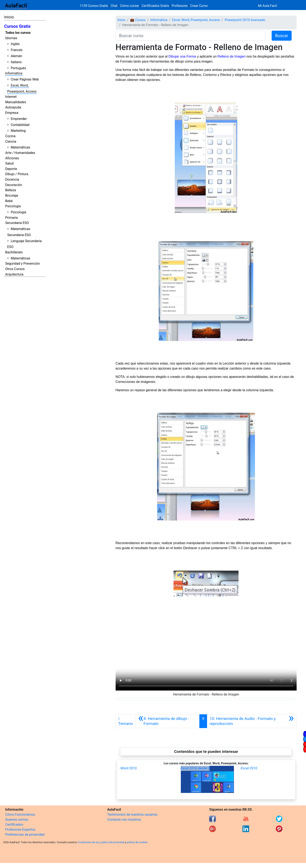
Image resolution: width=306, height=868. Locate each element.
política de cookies (137, 842)
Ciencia (11, 142)
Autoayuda (13, 107)
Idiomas (11, 38)
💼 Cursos (138, 20)
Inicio (9, 17)
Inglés (15, 44)
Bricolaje (12, 196)
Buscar (282, 36)
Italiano (16, 62)
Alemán (16, 56)
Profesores (180, 6)
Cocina (10, 136)
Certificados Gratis (155, 6)
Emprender (19, 119)
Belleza (11, 190)
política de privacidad (112, 842)
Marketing (18, 131)
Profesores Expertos (20, 830)
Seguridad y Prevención (22, 264)
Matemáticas (20, 147)
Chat (114, 6)
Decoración (14, 185)
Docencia (12, 179)
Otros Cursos (15, 269)
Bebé (9, 201)
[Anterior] (167, 721)
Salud (9, 163)
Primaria (11, 218)
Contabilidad (20, 125)
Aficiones (12, 158)
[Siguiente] (252, 721)
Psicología (13, 206)
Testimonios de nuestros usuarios (132, 815)
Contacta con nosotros (124, 820)
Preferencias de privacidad (25, 835)
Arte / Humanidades (20, 153)
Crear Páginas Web (25, 79)
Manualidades (16, 102)
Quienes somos (17, 820)
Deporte (11, 169)
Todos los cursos (18, 33)
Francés (16, 50)
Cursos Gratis (17, 26)
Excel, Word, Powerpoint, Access (196, 20)
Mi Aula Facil (267, 6)
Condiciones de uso (89, 842)
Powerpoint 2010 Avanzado (245, 20)
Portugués (18, 68)
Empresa (12, 113)
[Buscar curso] (190, 36)
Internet (11, 97)
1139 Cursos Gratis (94, 6)
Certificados (14, 825)
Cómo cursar (130, 6)
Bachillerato (14, 252)
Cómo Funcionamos (20, 815)
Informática (14, 73)
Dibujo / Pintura (17, 174)
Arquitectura (14, 274)
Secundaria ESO (17, 223)
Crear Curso (199, 6)
